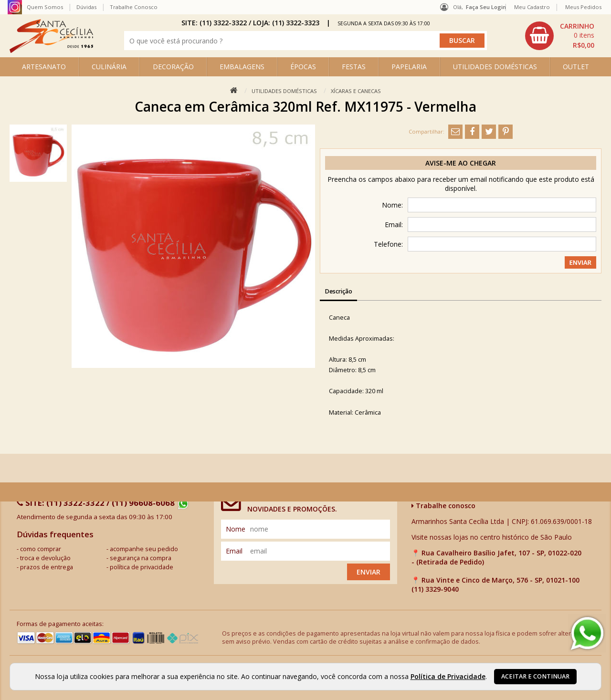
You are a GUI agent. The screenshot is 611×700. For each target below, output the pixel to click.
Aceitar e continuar (535, 676)
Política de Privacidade (448, 676)
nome (236, 529)
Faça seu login (486, 7)
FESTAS (354, 67)
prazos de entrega (47, 567)
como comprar (41, 549)
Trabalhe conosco (443, 506)
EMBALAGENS (242, 67)
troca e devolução (45, 558)
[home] (51, 50)
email (234, 551)
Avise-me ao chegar (461, 163)
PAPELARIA (409, 67)
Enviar (369, 572)
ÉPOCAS (303, 67)
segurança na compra (141, 558)
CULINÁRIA (109, 67)
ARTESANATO (44, 67)
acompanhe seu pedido (144, 549)
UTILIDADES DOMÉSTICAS (495, 67)
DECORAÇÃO (173, 67)
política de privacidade (142, 567)
